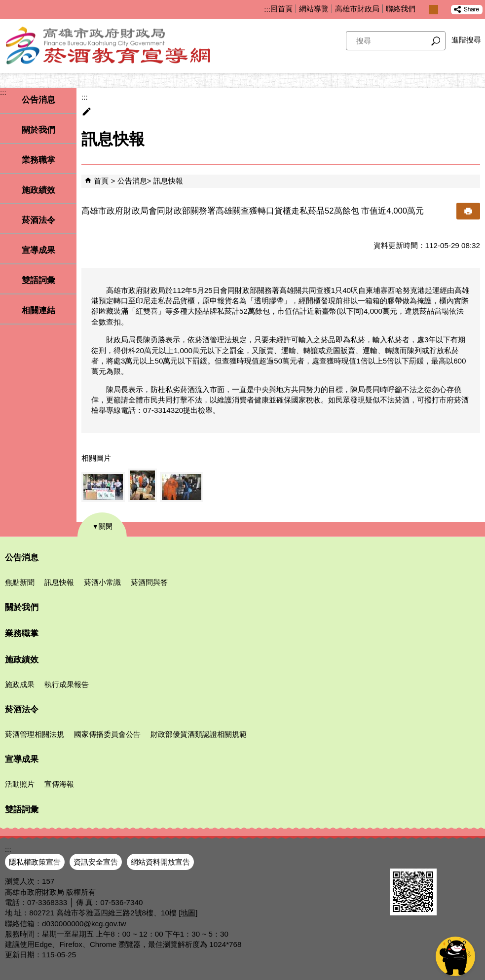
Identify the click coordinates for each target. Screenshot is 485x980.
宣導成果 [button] (38, 250)
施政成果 (20, 684)
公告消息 (132, 181)
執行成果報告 (67, 684)
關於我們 (38, 130)
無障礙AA (449, 857)
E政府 (400, 856)
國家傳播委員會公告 (107, 734)
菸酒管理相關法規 (35, 734)
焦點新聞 (20, 582)
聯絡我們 (401, 9)
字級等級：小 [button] (423, 10)
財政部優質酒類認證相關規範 (199, 734)
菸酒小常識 (102, 582)
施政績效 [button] (38, 190)
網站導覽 (314, 9)
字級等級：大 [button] (444, 10)
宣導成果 (22, 759)
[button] (436, 41)
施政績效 (22, 660)
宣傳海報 (59, 784)
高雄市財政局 (357, 9)
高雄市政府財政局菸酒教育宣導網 (123, 46)
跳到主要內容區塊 (5, 5)
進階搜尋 (466, 40)
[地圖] (188, 913)
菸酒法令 (22, 709)
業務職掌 (38, 160)
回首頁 (281, 9)
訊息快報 (168, 181)
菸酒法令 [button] (38, 220)
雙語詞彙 (38, 280)
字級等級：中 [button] (433, 10)
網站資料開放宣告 (160, 862)
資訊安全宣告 (96, 862)
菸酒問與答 (149, 582)
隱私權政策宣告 (35, 862)
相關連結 (38, 310)
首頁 (101, 181)
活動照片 (20, 784)
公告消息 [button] (38, 100)
